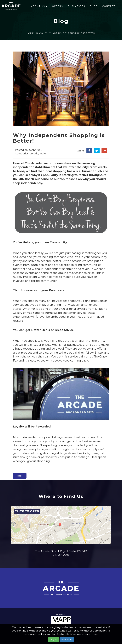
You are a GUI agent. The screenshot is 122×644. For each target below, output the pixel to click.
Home (30, 33)
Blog (94, 6)
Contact (109, 6)
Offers (58, 6)
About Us (39, 6)
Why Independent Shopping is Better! (70, 33)
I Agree (54, 640)
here (95, 634)
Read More (67, 640)
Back (20, 476)
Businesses (76, 6)
